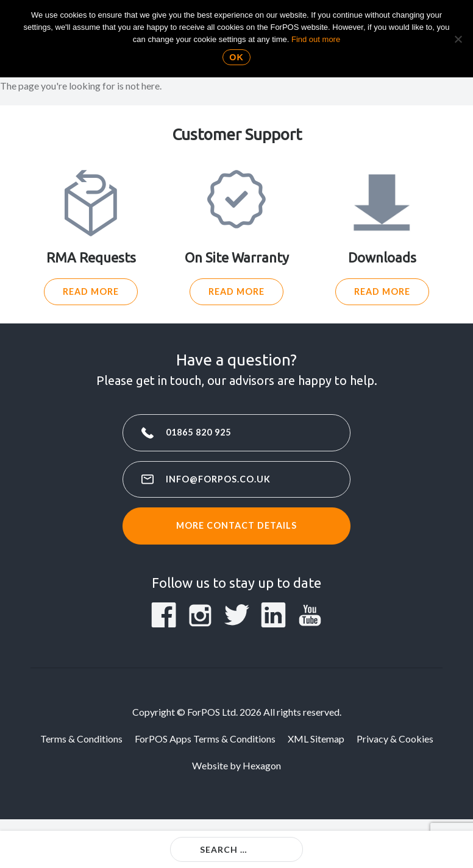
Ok (237, 57)
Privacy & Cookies (395, 739)
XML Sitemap (316, 739)
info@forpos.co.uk (218, 479)
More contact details (237, 525)
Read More (91, 291)
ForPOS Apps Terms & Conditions (205, 739)
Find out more (316, 39)
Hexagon (262, 765)
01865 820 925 (198, 432)
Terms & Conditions (81, 739)
